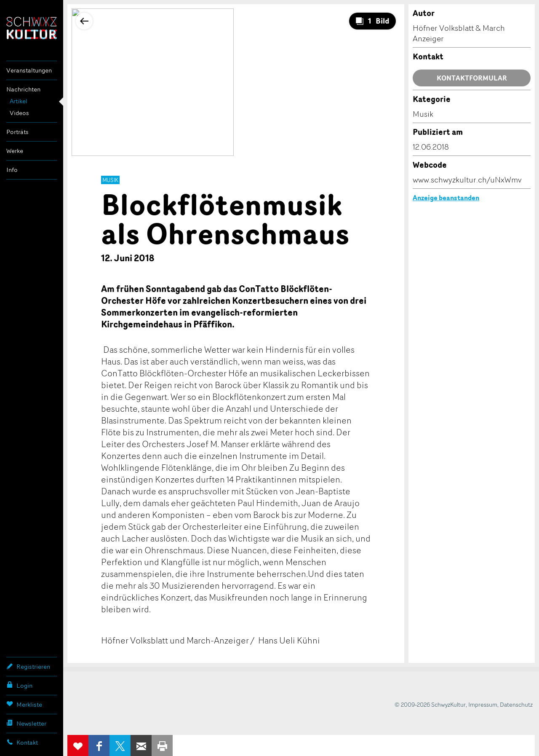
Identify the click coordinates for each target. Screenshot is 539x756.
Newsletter (26, 723)
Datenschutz (516, 704)
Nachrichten (23, 89)
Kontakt (22, 742)
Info (12, 170)
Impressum (483, 704)
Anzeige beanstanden (446, 198)
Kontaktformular (472, 78)
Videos (19, 113)
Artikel (19, 101)
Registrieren (28, 666)
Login (19, 685)
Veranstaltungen (29, 70)
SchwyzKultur (32, 28)
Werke (15, 151)
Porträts (17, 132)
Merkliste (24, 704)
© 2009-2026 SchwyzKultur (430, 704)
